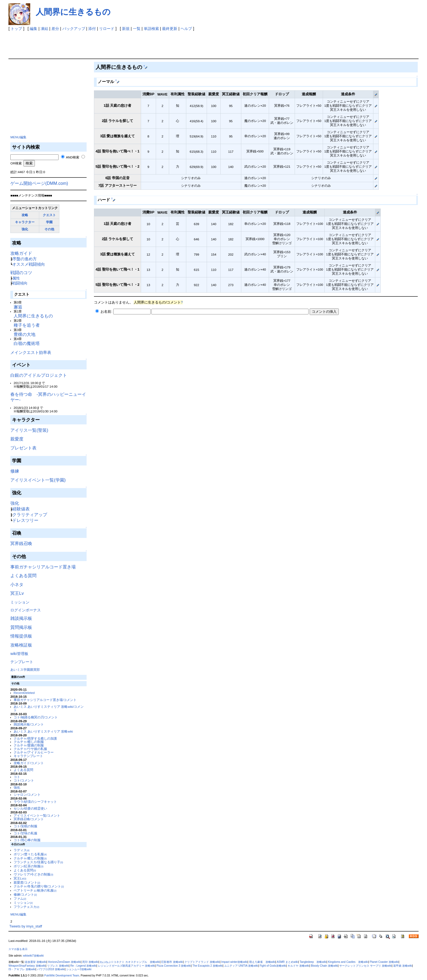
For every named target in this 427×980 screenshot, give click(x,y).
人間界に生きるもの (73, 12)
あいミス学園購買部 (25, 670)
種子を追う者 (27, 325)
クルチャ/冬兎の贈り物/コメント (39, 886)
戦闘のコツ (21, 273)
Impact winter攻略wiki (234, 962)
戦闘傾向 (20, 283)
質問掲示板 (21, 627)
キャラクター (25, 222)
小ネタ (17, 585)
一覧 (137, 29)
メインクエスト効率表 (31, 352)
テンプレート (22, 662)
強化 (25, 229)
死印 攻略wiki (90, 962)
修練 (15, 471)
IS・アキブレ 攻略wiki (22, 969)
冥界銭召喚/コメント (29, 819)
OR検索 (16, 163)
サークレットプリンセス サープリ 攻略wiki (365, 966)
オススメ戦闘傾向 (29, 264)
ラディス (22, 850)
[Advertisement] (141, 44)
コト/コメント (24, 780)
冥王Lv (17, 593)
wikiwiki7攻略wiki (33, 956)
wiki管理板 (19, 654)
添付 (92, 29)
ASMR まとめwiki (287, 962)
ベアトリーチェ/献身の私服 (35, 890)
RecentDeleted (24, 693)
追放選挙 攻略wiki (36, 962)
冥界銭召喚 (21, 543)
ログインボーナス (26, 610)
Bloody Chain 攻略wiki (324, 966)
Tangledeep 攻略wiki (313, 962)
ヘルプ (186, 29)
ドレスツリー (25, 520)
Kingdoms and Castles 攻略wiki (348, 962)
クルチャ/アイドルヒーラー (34, 752)
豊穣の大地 (25, 334)
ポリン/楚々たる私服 (30, 854)
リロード (107, 29)
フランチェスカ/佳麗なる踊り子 (38, 862)
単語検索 (151, 29)
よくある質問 (23, 576)
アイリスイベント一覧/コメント (37, 815)
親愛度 (17, 439)
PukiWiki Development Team (62, 976)
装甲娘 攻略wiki (403, 966)
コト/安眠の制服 (25, 826)
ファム (20, 898)
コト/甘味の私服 (25, 833)
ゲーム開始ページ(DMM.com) (39, 183)
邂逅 (18, 307)
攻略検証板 (21, 645)
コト (17, 777)
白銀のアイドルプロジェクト (39, 375)
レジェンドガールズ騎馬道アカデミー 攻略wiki (127, 966)
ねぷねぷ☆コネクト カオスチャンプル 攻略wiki (130, 962)
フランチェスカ (26, 907)
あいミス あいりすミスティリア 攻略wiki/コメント (49, 708)
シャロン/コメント (27, 794)
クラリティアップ (30, 515)
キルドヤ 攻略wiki (298, 966)
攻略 (25, 215)
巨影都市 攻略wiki (172, 962)
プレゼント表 (23, 448)
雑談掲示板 (21, 618)
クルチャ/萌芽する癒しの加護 (35, 738)
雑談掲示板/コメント (29, 724)
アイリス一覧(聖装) (29, 430)
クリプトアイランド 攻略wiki (202, 962)
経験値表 (21, 509)
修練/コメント (25, 894)
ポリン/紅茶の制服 (28, 866)
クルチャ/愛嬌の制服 (29, 745)
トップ (16, 29)
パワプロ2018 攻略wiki (51, 969)
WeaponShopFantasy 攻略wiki (27, 966)
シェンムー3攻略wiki (79, 969)
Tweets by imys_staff (26, 926)
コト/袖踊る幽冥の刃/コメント (36, 717)
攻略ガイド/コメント (29, 763)
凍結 (44, 29)
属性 (16, 278)
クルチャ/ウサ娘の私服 (30, 749)
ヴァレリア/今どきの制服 (33, 874)
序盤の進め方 (25, 259)
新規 (126, 29)
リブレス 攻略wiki (58, 966)
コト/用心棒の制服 (27, 840)
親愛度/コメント (27, 882)
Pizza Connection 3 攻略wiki (174, 966)
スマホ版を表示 (18, 949)
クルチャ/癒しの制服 (29, 742)
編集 (33, 29)
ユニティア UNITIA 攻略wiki (241, 966)
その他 (49, 229)
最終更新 (170, 29)
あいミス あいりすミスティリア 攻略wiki (43, 731)
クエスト (49, 215)
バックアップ (74, 29)
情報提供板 (21, 636)
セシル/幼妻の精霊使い (30, 808)
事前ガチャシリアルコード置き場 (43, 567)
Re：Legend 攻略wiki (83, 966)
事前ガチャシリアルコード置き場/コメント (45, 700)
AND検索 (73, 157)
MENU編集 (18, 137)
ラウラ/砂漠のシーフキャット (35, 802)
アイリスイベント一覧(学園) (38, 480)
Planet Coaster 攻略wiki (384, 962)
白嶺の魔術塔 (27, 343)
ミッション (20, 602)
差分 (55, 29)
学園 (49, 222)
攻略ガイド (21, 253)
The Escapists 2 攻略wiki (207, 966)
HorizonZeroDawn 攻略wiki (64, 962)
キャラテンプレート (28, 756)
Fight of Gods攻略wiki (273, 966)
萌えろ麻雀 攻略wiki (262, 962)
